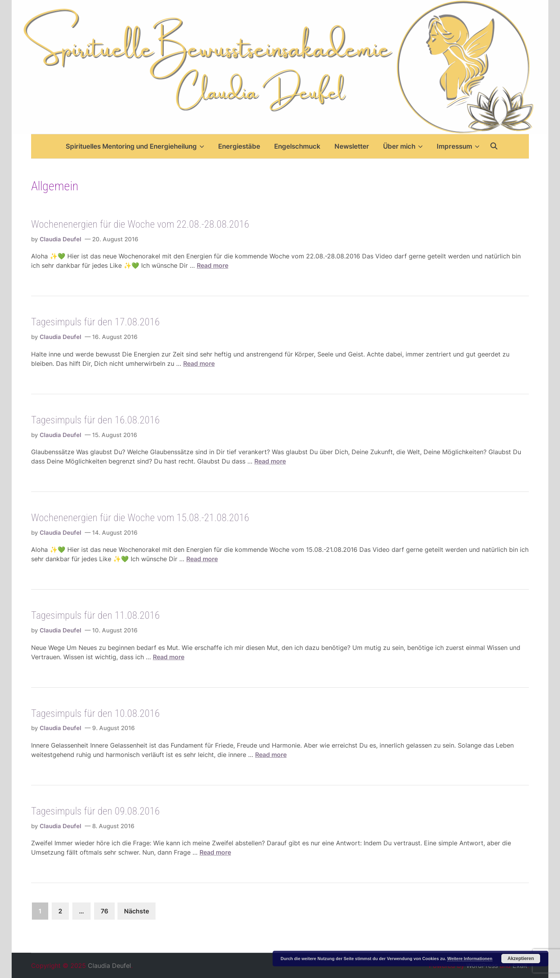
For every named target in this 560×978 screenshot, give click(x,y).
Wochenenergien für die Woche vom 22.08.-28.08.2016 (140, 224)
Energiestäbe (239, 146)
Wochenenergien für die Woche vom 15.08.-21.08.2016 (140, 518)
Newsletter (352, 146)
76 (104, 911)
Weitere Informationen (470, 959)
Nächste (136, 911)
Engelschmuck (297, 146)
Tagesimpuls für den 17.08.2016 (95, 322)
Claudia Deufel (60, 239)
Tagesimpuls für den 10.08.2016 (95, 713)
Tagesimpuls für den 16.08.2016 (95, 420)
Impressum (458, 146)
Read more (213, 265)
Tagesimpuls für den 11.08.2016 (95, 615)
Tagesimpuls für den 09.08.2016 (95, 811)
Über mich (403, 146)
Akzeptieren (521, 959)
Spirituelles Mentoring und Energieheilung (135, 146)
